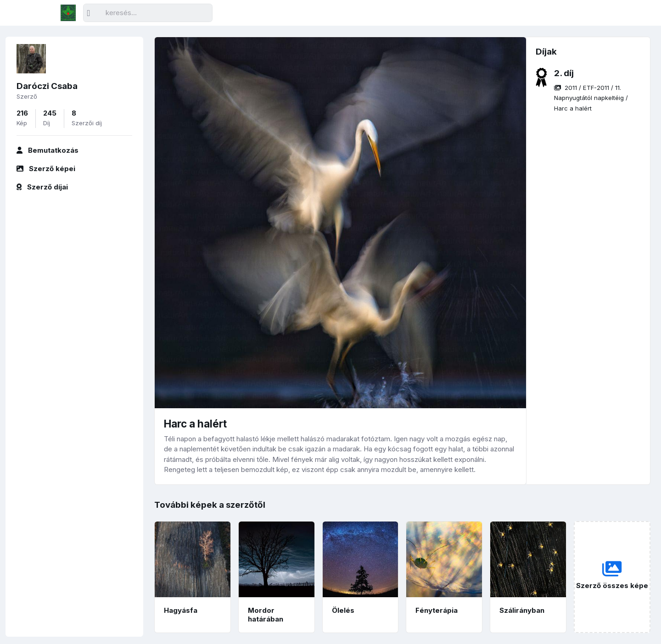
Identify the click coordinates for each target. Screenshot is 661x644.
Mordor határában (266, 615)
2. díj (564, 73)
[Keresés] (148, 13)
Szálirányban (522, 610)
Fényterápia (437, 610)
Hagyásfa (181, 610)
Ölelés (343, 610)
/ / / (591, 98)
